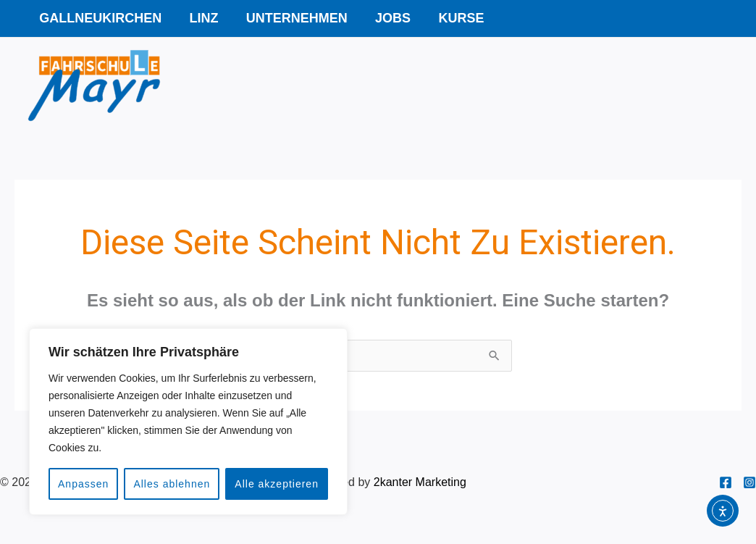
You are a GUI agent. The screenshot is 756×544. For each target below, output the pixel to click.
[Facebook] (726, 482)
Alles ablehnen (172, 484)
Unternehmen (293, 18)
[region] (188, 422)
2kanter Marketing (420, 482)
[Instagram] (749, 482)
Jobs (387, 18)
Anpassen (83, 484)
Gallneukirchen (100, 18)
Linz (201, 18)
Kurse (454, 18)
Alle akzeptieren (277, 484)
